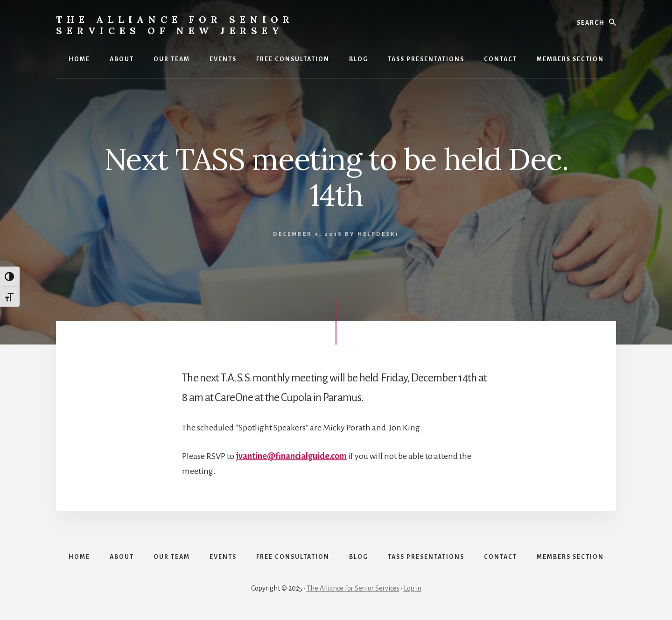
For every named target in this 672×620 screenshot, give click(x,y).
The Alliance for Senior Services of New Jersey (175, 25)
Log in (413, 588)
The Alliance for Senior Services (353, 588)
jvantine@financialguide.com (291, 456)
